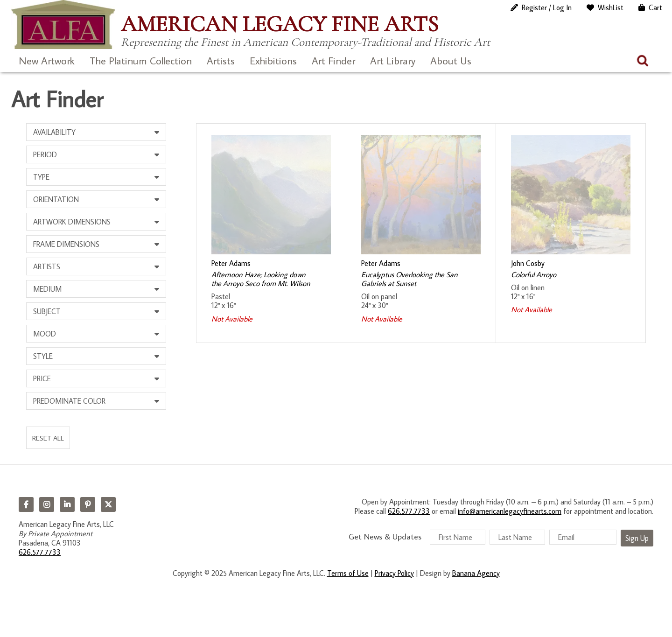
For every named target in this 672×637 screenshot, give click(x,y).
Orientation (56, 199)
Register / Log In (547, 7)
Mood (45, 334)
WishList (611, 7)
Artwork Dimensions (72, 222)
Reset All (48, 438)
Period (45, 154)
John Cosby (528, 263)
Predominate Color (69, 401)
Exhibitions (273, 60)
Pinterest (88, 504)
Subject (47, 311)
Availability (54, 132)
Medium (47, 289)
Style (43, 356)
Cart (655, 7)
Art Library (393, 60)
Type (41, 177)
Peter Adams (231, 263)
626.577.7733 (40, 552)
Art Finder (333, 60)
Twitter (108, 504)
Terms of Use (348, 573)
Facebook (26, 504)
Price (42, 378)
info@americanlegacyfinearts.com (510, 511)
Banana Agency (476, 573)
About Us (451, 60)
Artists (221, 60)
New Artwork (47, 60)
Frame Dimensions (66, 244)
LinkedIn (67, 504)
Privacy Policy (394, 573)
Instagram (47, 504)
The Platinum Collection (141, 60)
